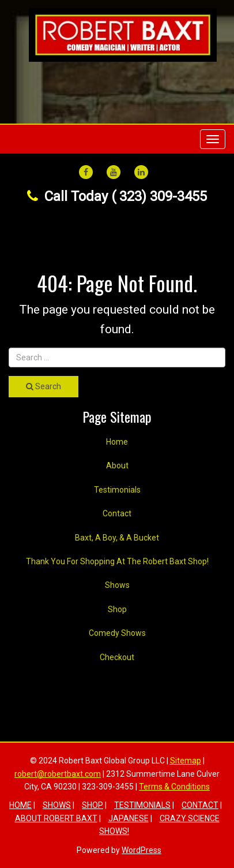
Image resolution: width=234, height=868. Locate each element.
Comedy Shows (117, 633)
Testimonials (117, 490)
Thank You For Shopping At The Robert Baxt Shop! (117, 561)
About (117, 465)
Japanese (129, 818)
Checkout (117, 657)
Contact (117, 513)
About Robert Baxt (56, 818)
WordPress (141, 850)
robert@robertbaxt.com (58, 774)
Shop (117, 609)
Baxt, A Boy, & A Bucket (117, 538)
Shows (117, 585)
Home (117, 442)
